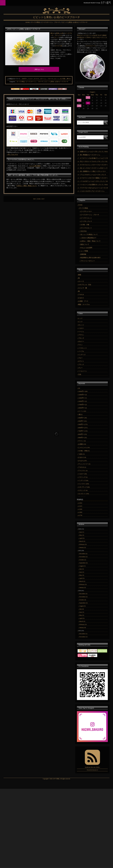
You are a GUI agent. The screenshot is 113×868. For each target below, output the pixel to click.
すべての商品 (84, 208)
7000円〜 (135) (83, 431)
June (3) (82, 612)
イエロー (30, 79)
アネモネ (81, 295)
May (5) (82, 615)
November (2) (83, 557)
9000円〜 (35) (82, 438)
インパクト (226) (84, 484)
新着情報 (83, 254)
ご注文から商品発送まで (88, 238)
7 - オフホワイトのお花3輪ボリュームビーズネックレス (93, 158)
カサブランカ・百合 (85, 285)
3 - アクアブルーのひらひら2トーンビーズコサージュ (93, 188)
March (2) (82, 581)
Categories (12, 82)
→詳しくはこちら (12, 154)
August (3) (82, 606)
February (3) (83, 544)
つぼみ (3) (81, 454)
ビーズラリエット (86, 218)
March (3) (82, 541)
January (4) (83, 627)
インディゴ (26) (83, 480)
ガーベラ (81, 281)
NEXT (43, 199)
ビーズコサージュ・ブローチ (90, 215)
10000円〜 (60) (83, 391)
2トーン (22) (82, 411)
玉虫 (80, 374)
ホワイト (81, 361)
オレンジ (81, 325)
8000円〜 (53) (82, 434)
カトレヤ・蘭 (83, 288)
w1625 (80, 506)
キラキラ (36, 79)
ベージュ (81, 331)
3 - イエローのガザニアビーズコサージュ (91, 191)
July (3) (82, 569)
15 (88, 103)
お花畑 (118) (82, 444)
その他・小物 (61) (84, 451)
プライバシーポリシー (88, 261)
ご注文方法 (83, 231)
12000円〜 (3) (82, 395)
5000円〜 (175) (83, 424)
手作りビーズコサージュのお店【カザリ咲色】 (92, 35)
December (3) (83, 594)
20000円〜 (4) (82, 408)
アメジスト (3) (83, 471)
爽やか (53, 33)
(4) (79, 388)
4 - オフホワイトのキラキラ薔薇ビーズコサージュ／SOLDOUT (93, 178)
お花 (62, 33)
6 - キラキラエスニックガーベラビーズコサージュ (93, 165)
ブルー (80, 358)
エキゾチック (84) (84, 487)
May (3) (82, 535)
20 (79, 106)
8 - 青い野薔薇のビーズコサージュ (89, 155)
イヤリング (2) (83, 477)
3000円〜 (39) (82, 418)
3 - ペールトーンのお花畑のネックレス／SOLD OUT (93, 185)
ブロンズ (81, 338)
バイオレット (83, 348)
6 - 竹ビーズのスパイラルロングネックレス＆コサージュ (93, 161)
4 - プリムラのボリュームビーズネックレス (92, 175)
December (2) (83, 554)
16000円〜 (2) (82, 401)
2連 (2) (80, 414)
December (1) (83, 634)
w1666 (80, 509)
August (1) (82, 566)
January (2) (83, 547)
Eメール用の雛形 (35, 166)
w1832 (80, 503)
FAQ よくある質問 (86, 248)
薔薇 (80, 275)
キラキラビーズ (91, 46)
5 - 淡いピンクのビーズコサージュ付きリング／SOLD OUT (93, 168)
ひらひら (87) (82, 461)
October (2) (83, 560)
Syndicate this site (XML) (92, 767)
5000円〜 (24, 79)
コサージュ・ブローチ (46, 79)
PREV (35, 199)
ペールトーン (83, 371)
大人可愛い (63, 79)
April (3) (82, 538)
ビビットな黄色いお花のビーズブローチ (56, 82)
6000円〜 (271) (83, 428)
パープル (81, 351)
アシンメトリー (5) (84, 464)
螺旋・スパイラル (84, 304)
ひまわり (81, 298)
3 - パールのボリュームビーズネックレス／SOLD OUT (93, 181)
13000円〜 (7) (82, 398)
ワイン (80, 345)
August (92, 92)
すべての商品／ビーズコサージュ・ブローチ (30, 82)
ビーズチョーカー (86, 211)
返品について (85, 244)
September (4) (83, 563)
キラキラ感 (58, 46)
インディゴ (82, 355)
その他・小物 (85, 225)
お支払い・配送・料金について (27, 186)
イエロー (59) (82, 474)
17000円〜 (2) (82, 405)
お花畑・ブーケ (83, 301)
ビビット (56, 37)
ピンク (80, 322)
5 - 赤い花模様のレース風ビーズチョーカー (92, 171)
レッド (80, 318)
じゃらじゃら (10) (84, 447)
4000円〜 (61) (82, 421)
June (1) (82, 532)
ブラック (81, 364)
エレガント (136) (84, 494)
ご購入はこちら (39, 69)
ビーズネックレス (86, 221)
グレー (80, 368)
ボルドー (81, 341)
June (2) (82, 572)
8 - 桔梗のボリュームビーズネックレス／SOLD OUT (93, 152)
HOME (39, 199)
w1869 (80, 512)
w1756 (80, 515)
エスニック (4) (83, 490)
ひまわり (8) (82, 457)
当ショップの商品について (89, 234)
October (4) (83, 600)
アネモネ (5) (82, 467)
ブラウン (81, 335)
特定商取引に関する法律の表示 (90, 258)
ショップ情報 (84, 251)
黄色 (58, 33)
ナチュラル (58, 35)
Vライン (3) (82, 441)
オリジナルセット (86, 228)
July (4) (82, 609)
